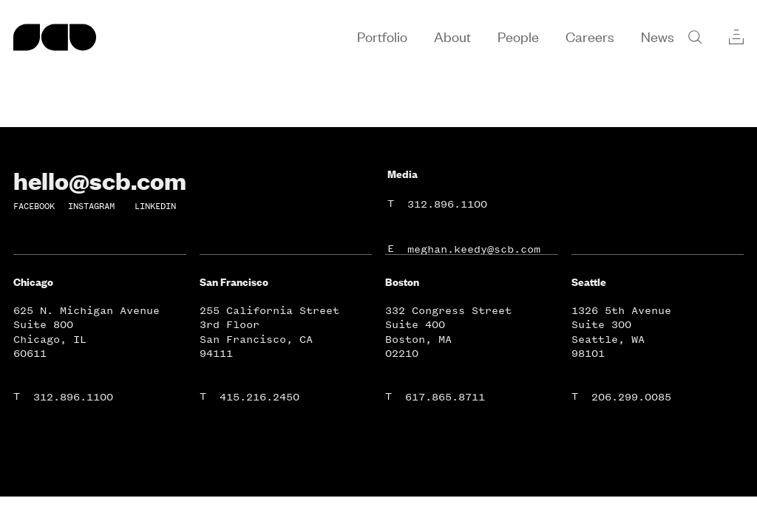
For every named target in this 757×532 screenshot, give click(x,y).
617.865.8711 (445, 397)
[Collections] (736, 37)
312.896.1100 (447, 204)
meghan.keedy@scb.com (474, 249)
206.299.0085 (631, 397)
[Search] (695, 37)
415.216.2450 (259, 397)
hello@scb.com (100, 180)
